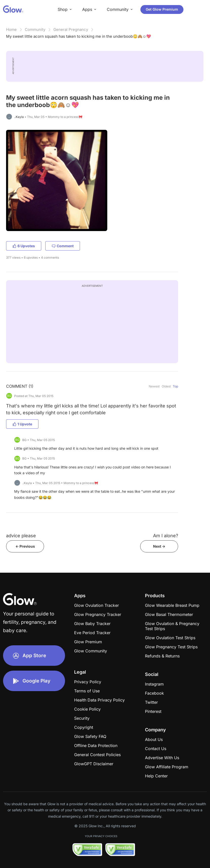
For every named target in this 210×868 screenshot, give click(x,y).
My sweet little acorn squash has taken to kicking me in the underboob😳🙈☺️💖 (79, 36)
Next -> (159, 546)
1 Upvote (22, 424)
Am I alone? (166, 536)
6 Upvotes (24, 246)
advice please (21, 536)
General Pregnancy (71, 29)
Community (35, 29)
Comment (63, 246)
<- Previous (25, 546)
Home (11, 29)
